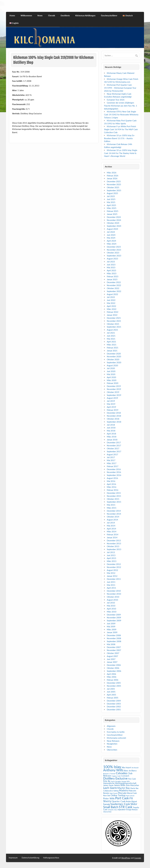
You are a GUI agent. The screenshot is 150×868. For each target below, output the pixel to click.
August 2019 (112, 398)
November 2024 (114, 220)
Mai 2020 (111, 374)
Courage (138, 858)
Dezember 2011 (114, 579)
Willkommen (26, 15)
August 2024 (112, 229)
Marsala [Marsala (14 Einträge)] (122, 793)
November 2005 (114, 686)
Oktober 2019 (113, 392)
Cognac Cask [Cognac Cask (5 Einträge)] (116, 776)
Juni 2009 (111, 623)
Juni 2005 (111, 692)
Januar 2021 (112, 351)
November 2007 (114, 650)
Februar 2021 (113, 348)
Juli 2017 (111, 457)
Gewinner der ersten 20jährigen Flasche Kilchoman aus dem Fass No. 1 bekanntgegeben (121, 106)
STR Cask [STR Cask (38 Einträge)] (126, 807)
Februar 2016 (113, 490)
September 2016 (114, 475)
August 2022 (112, 294)
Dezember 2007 (114, 647)
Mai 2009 (111, 626)
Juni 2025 (111, 199)
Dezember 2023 (114, 247)
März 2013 (112, 561)
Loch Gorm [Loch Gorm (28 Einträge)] (110, 788)
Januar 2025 (112, 214)
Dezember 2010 (114, 591)
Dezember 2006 (114, 665)
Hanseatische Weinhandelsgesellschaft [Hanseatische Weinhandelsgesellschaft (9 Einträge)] (120, 783)
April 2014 (111, 529)
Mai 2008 (111, 644)
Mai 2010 (111, 606)
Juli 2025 (111, 196)
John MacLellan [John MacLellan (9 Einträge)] (132, 785)
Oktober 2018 (113, 419)
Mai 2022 (111, 303)
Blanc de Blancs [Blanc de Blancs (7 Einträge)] (130, 771)
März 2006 (112, 677)
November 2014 (114, 514)
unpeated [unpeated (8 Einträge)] (121, 810)
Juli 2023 (111, 262)
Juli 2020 (111, 368)
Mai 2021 (111, 339)
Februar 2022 (113, 312)
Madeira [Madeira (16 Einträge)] (124, 790)
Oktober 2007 (113, 653)
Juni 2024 (111, 235)
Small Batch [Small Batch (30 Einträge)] (111, 807)
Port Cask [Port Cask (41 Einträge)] (122, 798)
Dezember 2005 (114, 683)
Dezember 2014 (114, 511)
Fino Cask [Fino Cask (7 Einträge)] (132, 779)
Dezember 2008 (114, 635)
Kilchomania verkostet (116, 738)
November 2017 (114, 445)
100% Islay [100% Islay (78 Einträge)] (112, 767)
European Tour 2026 (116, 100)
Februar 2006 (113, 680)
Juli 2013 (111, 552)
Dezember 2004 (114, 701)
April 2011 (111, 588)
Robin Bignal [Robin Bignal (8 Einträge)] (131, 801)
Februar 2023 (113, 276)
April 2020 (111, 377)
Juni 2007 (111, 659)
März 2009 (112, 629)
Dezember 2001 (114, 709)
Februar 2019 (113, 410)
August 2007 (112, 656)
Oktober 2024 (113, 223)
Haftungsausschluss (51, 858)
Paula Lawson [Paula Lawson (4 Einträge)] (130, 796)
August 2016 (112, 478)
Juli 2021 (111, 333)
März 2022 (112, 309)
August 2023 (112, 259)
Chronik (52, 15)
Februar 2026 (113, 176)
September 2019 (114, 395)
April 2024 (111, 241)
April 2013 (111, 558)
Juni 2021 (111, 336)
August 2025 (112, 193)
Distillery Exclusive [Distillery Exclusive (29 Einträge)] (115, 778)
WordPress (126, 858)
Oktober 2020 (113, 359)
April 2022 (111, 306)
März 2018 (112, 437)
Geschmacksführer (109, 15)
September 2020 (114, 362)
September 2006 (114, 671)
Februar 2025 (113, 211)
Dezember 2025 (114, 181)
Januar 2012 (112, 576)
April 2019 (111, 407)
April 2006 (111, 674)
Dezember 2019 (114, 386)
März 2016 (112, 487)
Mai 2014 (111, 526)
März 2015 (112, 508)
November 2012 (114, 567)
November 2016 (114, 472)
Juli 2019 (111, 401)
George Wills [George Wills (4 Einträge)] (126, 781)
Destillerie (65, 15)
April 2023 (111, 270)
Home (12, 15)
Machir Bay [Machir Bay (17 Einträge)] (124, 788)
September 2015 (114, 502)
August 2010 (112, 600)
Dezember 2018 (114, 413)
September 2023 (114, 256)
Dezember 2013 (114, 540)
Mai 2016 (111, 481)
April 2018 (111, 434)
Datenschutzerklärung (30, 858)
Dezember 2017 (114, 442)
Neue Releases (113, 741)
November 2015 (114, 496)
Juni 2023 (111, 265)
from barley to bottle (116, 732)
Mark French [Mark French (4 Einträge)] (114, 793)
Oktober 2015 (113, 499)
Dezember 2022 (114, 282)
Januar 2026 (112, 178)
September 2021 (114, 327)
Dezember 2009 (114, 615)
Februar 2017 (113, 466)
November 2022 (114, 285)
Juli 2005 (111, 689)
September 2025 (114, 190)
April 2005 (111, 695)
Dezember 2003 (114, 704)
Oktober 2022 (113, 288)
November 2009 (114, 617)
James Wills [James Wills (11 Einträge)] (120, 785)
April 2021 (111, 342)
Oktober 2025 (113, 187)
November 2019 (114, 389)
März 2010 (112, 612)
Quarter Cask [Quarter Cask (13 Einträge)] (119, 801)
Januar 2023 (112, 279)
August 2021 (112, 330)
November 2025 (114, 184)
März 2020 (112, 380)
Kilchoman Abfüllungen (85, 15)
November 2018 (114, 416)
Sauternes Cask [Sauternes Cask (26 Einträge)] (120, 804)
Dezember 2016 (114, 469)
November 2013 (114, 543)
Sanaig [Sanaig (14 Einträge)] (106, 804)
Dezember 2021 (114, 318)
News (40, 15)
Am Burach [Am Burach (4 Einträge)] (135, 768)
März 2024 (112, 244)
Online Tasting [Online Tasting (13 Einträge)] (118, 795)
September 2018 (114, 422)
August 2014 (112, 520)
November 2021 (114, 321)
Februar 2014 (113, 534)
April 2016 (111, 484)
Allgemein (111, 726)
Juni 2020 (111, 371)
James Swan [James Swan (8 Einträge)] (108, 785)
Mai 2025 (111, 202)
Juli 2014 (111, 523)
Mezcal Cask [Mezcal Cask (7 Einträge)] (132, 793)
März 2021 (112, 345)
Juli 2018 (111, 425)
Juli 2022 (111, 297)
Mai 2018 (111, 431)
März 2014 (112, 531)
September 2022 (114, 291)
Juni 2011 (111, 582)
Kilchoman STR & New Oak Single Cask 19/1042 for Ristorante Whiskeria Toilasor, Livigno (121, 115)
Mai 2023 (111, 267)
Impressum (13, 858)
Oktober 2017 (113, 448)
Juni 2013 (111, 555)
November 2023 (114, 250)
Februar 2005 (113, 698)
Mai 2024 (111, 238)
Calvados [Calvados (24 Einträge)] (121, 773)
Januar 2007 (112, 662)
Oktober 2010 (113, 597)
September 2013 (114, 549)
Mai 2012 (111, 573)
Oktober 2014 (113, 517)
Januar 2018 (112, 440)
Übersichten (112, 750)
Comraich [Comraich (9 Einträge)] (125, 776)
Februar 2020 (113, 383)
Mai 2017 (111, 460)
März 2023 (112, 273)
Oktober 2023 (113, 253)
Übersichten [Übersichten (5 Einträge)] (107, 812)
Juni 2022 (111, 300)
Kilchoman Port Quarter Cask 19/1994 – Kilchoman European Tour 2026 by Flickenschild (120, 88)
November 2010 (114, 594)
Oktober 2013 (113, 546)
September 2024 (114, 226)
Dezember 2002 (114, 707)
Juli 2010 (111, 603)
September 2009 (114, 620)
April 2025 (111, 205)
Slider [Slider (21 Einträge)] (134, 804)
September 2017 (114, 451)
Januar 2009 (112, 632)
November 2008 (114, 638)
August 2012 (112, 570)
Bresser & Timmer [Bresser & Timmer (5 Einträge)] (109, 774)
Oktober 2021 (113, 324)
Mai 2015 (111, 505)
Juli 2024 (111, 232)
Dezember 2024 (114, 217)
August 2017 (112, 454)
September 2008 (114, 641)
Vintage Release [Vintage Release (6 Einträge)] (132, 810)
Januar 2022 (112, 315)
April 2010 (111, 609)
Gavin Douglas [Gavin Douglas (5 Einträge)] (116, 781)
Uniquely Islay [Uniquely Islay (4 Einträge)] (112, 810)
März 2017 (112, 463)
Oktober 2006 (113, 668)
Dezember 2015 (114, 493)
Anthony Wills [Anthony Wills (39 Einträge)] (113, 770)
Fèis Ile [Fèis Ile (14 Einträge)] (107, 781)
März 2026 (112, 173)
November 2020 (114, 356)
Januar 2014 (112, 537)
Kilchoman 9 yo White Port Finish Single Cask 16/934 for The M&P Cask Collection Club (121, 129)
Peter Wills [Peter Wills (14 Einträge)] (109, 798)
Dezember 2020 (114, 354)
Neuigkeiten (112, 744)
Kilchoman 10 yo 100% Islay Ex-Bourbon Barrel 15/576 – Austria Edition (119, 138)
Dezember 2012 (114, 564)
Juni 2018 (111, 428)
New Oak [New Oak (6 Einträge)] (107, 796)
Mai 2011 (111, 585)
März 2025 (112, 208)
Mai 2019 (111, 404)
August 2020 (112, 365)
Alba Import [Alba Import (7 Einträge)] (126, 767)
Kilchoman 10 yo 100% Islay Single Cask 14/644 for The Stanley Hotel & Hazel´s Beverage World (121, 153)
